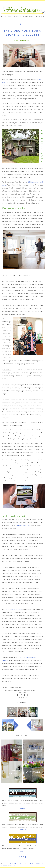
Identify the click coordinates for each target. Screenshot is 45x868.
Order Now (22, 808)
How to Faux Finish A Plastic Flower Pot (33, 772)
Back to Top (40, 863)
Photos (25, 698)
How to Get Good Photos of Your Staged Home (12, 713)
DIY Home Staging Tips (13, 863)
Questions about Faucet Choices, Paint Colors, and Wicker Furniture (11, 772)
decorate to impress (22, 525)
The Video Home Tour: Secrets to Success (23, 712)
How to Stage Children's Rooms (33, 750)
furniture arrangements (14, 609)
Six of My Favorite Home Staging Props (11, 750)
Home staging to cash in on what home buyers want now (33, 713)
